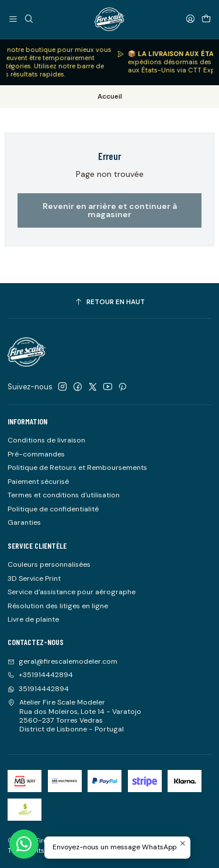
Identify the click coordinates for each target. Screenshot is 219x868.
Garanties (24, 522)
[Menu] (13, 19)
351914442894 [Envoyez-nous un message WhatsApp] (38, 689)
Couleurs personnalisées (49, 564)
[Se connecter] (190, 19)
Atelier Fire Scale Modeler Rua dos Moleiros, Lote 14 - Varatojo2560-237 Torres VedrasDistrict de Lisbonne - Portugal (74, 716)
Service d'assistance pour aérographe (72, 592)
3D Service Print (34, 578)
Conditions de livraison (46, 440)
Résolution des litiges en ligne (58, 606)
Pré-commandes (36, 454)
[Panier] (206, 19)
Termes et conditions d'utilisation (64, 495)
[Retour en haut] (109, 302)
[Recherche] (29, 19)
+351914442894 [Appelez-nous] (40, 675)
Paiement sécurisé (38, 482)
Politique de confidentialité (53, 509)
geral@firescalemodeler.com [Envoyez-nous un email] (62, 661)
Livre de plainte (33, 619)
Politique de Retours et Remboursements (77, 468)
